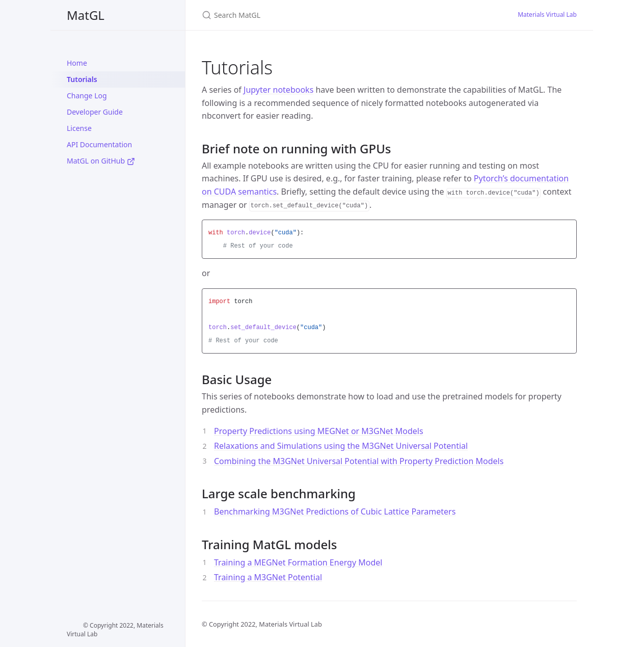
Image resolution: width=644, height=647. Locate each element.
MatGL (86, 15)
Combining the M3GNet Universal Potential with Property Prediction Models (359, 461)
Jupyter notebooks (278, 90)
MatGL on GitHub (101, 161)
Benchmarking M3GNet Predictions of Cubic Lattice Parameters (335, 511)
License (79, 128)
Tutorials (82, 79)
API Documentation (99, 144)
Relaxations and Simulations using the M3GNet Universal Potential (341, 446)
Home (77, 63)
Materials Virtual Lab (547, 15)
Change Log (87, 96)
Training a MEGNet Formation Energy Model (298, 562)
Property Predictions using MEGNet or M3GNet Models (319, 431)
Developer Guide (95, 112)
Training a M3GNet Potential (268, 577)
